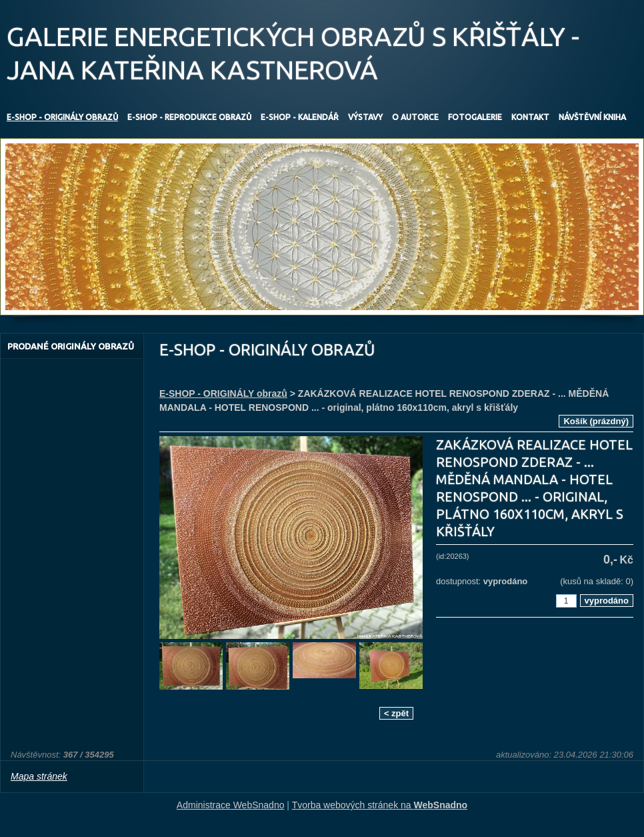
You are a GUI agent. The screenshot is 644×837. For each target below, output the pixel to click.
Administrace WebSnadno (231, 805)
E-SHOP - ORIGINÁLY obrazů (223, 393)
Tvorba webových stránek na (380, 805)
